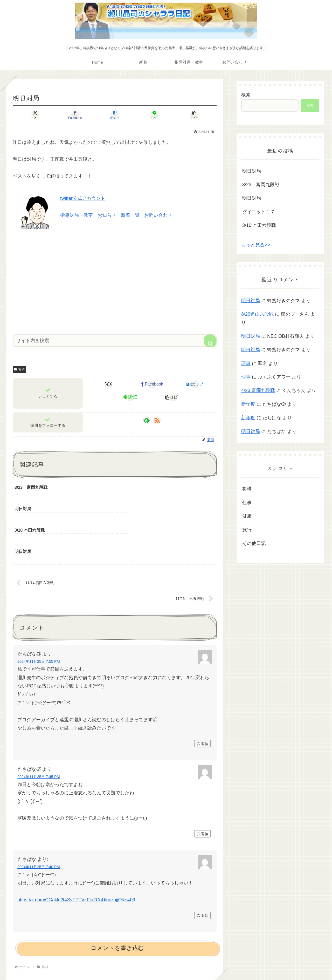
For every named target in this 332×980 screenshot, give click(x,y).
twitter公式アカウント (83, 198)
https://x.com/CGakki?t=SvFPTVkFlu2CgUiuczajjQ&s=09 (76, 857)
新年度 (248, 404)
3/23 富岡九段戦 (261, 185)
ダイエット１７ (259, 212)
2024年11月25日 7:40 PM (39, 824)
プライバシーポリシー (166, 964)
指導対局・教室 (77, 215)
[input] (115, 341)
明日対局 (252, 171)
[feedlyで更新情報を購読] (147, 420)
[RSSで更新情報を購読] (157, 420)
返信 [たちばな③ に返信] (202, 701)
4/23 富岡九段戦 (258, 390)
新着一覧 (130, 215)
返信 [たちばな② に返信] (202, 792)
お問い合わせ (158, 215)
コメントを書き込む (117, 906)
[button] (183, 115)
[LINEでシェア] (149, 115)
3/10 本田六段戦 (259, 225)
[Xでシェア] (46, 115)
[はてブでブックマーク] (115, 115)
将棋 (19, 369)
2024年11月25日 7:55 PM (39, 619)
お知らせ (107, 215)
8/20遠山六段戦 (257, 314)
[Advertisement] (115, 281)
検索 (246, 95)
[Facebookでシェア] (80, 115)
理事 (246, 363)
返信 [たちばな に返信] (202, 873)
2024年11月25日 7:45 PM (39, 734)
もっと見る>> (256, 245)
